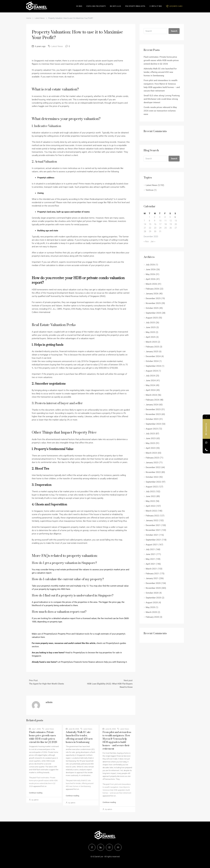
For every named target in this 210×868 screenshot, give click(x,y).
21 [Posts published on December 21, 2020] (145, 228)
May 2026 (150, 274)
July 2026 (150, 265)
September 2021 (153, 540)
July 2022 (150, 492)
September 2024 (153, 366)
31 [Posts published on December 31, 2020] (160, 231)
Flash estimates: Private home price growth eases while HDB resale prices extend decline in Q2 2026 (161, 60)
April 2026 (151, 279)
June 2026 (151, 269)
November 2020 (153, 588)
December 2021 (153, 525)
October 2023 (152, 419)
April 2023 (151, 448)
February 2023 (152, 458)
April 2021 (151, 564)
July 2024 (150, 376)
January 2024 (152, 405)
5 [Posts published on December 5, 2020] (170, 217)
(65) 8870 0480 (174, 6)
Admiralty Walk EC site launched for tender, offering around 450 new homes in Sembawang (80, 783)
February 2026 (152, 289)
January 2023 (152, 463)
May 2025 (150, 332)
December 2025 (153, 298)
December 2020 (153, 583)
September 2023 (153, 424)
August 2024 (152, 371)
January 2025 (152, 352)
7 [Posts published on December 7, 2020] (144, 221)
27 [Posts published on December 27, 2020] (176, 228)
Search (174, 31)
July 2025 (150, 323)
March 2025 (151, 342)
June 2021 (151, 554)
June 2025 (151, 327)
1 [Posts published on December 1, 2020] (149, 217)
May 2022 (150, 501)
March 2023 (151, 453)
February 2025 (152, 347)
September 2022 (153, 482)
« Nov (146, 241)
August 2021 (152, 545)
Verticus (150, 190)
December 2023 (153, 409)
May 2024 (150, 385)
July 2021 (150, 549)
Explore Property (96, 6)
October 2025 (152, 308)
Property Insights (135, 6)
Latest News (40, 18)
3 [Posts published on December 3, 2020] (160, 217)
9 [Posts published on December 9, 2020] (155, 221)
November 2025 (153, 303)
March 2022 (151, 511)
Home (79, 6)
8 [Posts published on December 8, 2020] (149, 221)
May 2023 (150, 443)
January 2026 (152, 294)
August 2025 (152, 318)
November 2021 (153, 530)
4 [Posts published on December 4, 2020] (165, 217)
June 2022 (151, 496)
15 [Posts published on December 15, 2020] (150, 224)
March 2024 (151, 395)
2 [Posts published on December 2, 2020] (155, 217)
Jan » (153, 241)
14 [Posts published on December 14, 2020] (145, 224)
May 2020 (150, 607)
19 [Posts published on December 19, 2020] (171, 224)
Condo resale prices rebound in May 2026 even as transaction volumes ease (160, 111)
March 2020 (151, 612)
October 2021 (152, 535)
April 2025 (151, 337)
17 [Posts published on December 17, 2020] (160, 224)
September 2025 (153, 313)
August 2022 (152, 487)
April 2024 (151, 390)
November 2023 (153, 414)
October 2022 (152, 477)
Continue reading (36, 793)
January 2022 (152, 520)
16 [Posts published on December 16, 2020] (155, 224)
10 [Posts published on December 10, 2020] (160, 221)
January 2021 (152, 578)
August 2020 (152, 603)
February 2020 (152, 617)
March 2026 (151, 284)
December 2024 (153, 356)
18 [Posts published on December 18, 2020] (165, 224)
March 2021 (151, 569)
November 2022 (153, 472)
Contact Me (156, 6)
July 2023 (150, 434)
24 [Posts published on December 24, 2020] (160, 228)
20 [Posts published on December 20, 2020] (176, 224)
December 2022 (153, 467)
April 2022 (151, 506)
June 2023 (151, 438)
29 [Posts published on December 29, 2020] (150, 231)
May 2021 (150, 559)
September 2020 (153, 598)
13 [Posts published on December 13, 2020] (176, 221)
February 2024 (152, 400)
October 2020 (152, 593)
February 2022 (152, 516)
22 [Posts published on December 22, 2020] (150, 228)
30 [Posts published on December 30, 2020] (155, 231)
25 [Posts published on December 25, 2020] (165, 228)
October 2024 (152, 361)
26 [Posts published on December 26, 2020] (171, 228)
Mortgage (115, 6)
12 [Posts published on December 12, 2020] (171, 221)
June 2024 (151, 380)
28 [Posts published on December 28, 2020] (145, 231)
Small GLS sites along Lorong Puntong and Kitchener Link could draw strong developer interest (162, 99)
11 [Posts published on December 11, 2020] (165, 221)
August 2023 (152, 429)
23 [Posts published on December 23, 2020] (155, 228)
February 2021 (152, 574)
